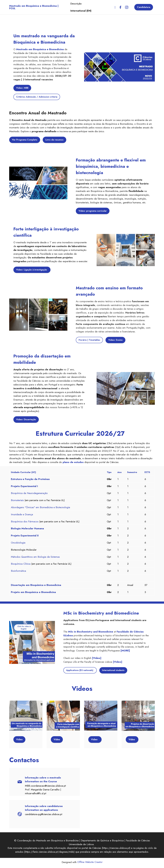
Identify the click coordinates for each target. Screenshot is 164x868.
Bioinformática (18, 572)
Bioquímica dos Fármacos (25, 523)
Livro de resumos (55, 140)
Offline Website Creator (90, 864)
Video (20, 741)
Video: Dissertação (26, 420)
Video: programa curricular (93, 211)
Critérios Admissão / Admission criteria (37, 97)
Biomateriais (17, 502)
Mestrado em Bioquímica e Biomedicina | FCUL (37, 5)
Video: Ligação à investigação (33, 270)
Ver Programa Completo (25, 140)
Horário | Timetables (90, 341)
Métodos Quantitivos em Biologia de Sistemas (35, 558)
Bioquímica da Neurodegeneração (29, 495)
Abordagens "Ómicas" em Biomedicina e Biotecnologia (40, 509)
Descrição (75, 5)
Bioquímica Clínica (21, 565)
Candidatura (144, 5)
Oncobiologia (18, 544)
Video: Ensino (116, 341)
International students (114, 672)
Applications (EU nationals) (81, 672)
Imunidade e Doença (22, 516)
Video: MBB (22, 88)
